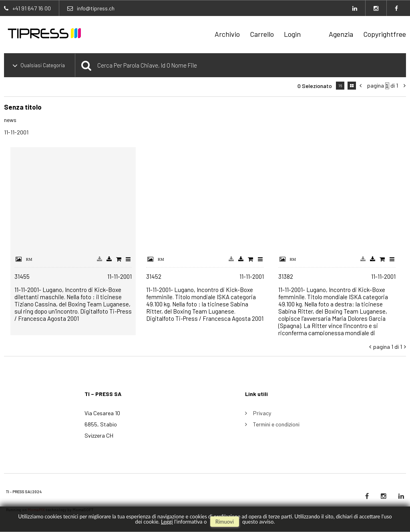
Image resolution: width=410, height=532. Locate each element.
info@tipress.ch (96, 8)
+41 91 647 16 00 (32, 8)
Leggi (167, 522)
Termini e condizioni (276, 424)
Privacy (262, 413)
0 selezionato (315, 86)
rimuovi (225, 522)
